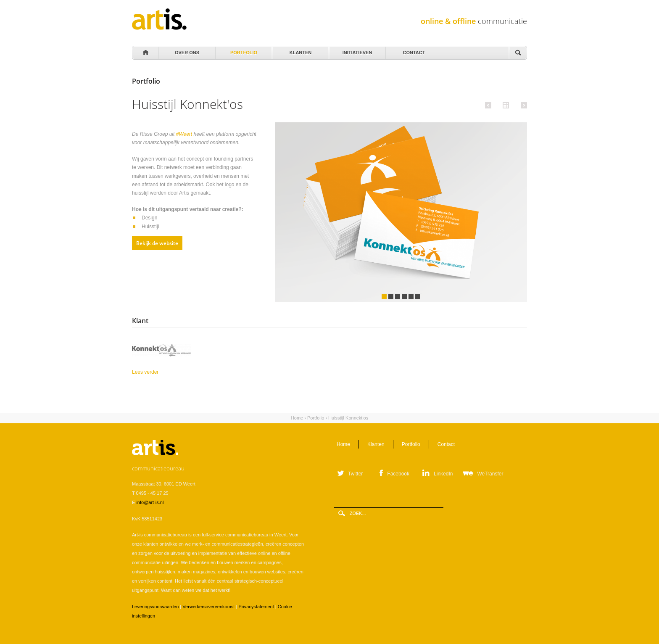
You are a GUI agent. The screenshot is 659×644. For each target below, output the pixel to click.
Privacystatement (256, 607)
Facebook (398, 474)
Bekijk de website (157, 243)
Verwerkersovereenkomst (208, 607)
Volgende (523, 105)
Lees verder (163, 371)
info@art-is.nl (150, 502)
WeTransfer (490, 474)
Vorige (489, 105)
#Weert (185, 134)
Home (145, 53)
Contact (413, 50)
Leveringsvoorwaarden (155, 607)
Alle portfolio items (505, 105)
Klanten (300, 50)
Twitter (355, 474)
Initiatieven (357, 50)
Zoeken (518, 53)
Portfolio (243, 50)
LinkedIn (443, 474)
